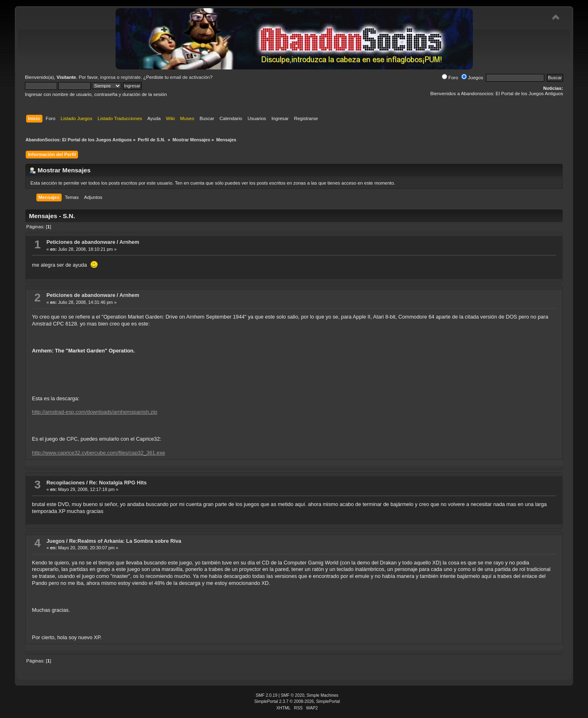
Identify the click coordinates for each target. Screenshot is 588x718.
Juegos (472, 78)
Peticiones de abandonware (81, 242)
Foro (450, 78)
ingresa (108, 77)
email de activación (190, 77)
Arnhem (129, 242)
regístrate (131, 77)
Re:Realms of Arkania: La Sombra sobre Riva (125, 541)
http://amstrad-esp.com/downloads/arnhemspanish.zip (95, 412)
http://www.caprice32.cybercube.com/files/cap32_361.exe (98, 453)
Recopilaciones (66, 483)
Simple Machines (323, 695)
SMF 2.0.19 (266, 695)
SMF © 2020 (293, 695)
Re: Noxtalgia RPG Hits (118, 483)
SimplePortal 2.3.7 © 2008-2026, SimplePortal (297, 701)
